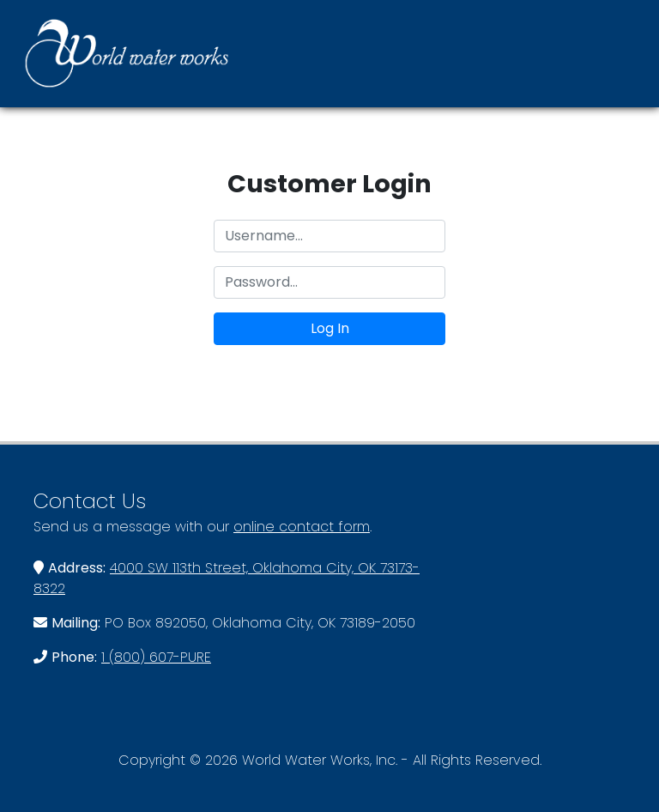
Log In (330, 328)
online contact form (302, 527)
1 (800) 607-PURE (156, 657)
